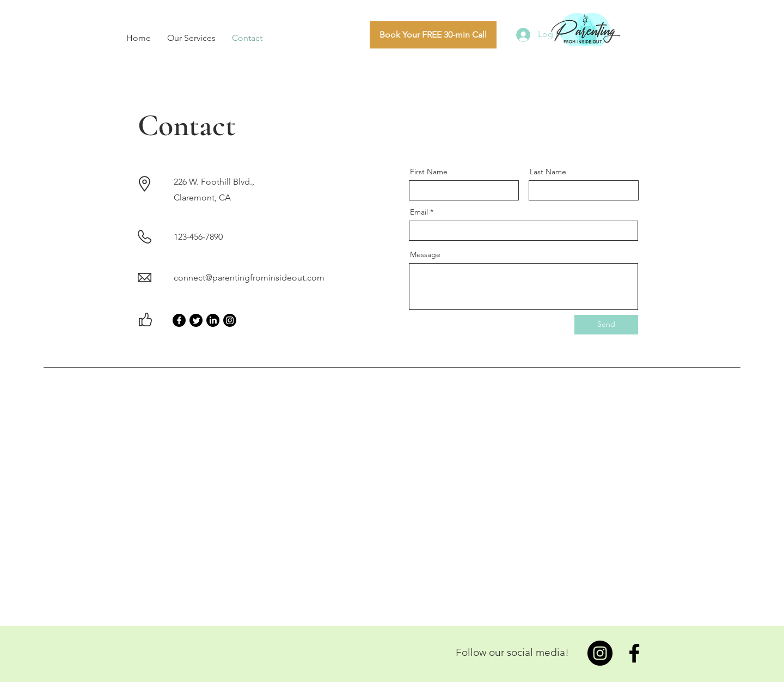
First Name (429, 172)
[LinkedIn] (213, 320)
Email (419, 212)
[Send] (606, 325)
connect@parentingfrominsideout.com (249, 278)
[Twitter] (196, 320)
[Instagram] (230, 320)
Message (425, 254)
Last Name (548, 172)
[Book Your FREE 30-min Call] (433, 35)
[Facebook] (179, 320)
